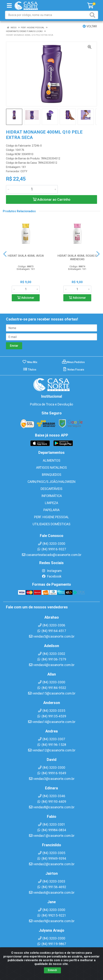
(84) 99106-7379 (52, 659)
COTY (24, 171)
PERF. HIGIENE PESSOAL (52, 517)
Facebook (52, 576)
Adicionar (26, 298)
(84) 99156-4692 (52, 887)
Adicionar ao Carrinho (52, 199)
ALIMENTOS (52, 461)
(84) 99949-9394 (52, 859)
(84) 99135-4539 (52, 716)
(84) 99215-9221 (52, 915)
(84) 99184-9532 (52, 688)
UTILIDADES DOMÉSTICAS (52, 524)
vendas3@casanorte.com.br (52, 779)
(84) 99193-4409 (52, 802)
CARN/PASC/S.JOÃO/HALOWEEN (52, 482)
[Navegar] (5, 254)
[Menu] (9, 6)
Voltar (90, 26)
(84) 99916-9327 (52, 549)
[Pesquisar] (93, 15)
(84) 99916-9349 (52, 773)
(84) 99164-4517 (52, 631)
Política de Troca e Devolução (52, 404)
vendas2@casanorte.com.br (52, 864)
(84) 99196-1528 (52, 745)
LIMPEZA (52, 503)
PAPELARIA (52, 510)
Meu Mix (30, 362)
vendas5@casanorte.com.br (52, 636)
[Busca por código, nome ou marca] (47, 15)
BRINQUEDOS (52, 475)
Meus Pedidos (73, 362)
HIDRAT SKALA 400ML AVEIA (26, 256)
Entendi (52, 970)
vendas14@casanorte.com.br (52, 722)
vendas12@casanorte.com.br (52, 750)
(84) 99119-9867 (52, 944)
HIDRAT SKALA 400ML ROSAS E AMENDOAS (77, 258)
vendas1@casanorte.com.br (52, 836)
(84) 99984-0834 (52, 830)
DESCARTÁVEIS (52, 489)
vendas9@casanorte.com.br (52, 921)
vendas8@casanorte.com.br (52, 807)
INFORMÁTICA (52, 496)
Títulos (30, 370)
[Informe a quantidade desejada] (32, 189)
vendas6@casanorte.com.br (52, 893)
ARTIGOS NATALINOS (52, 468)
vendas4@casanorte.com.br (52, 665)
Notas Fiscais (73, 370)
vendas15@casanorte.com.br (52, 693)
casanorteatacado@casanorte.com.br (52, 555)
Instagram (52, 571)
